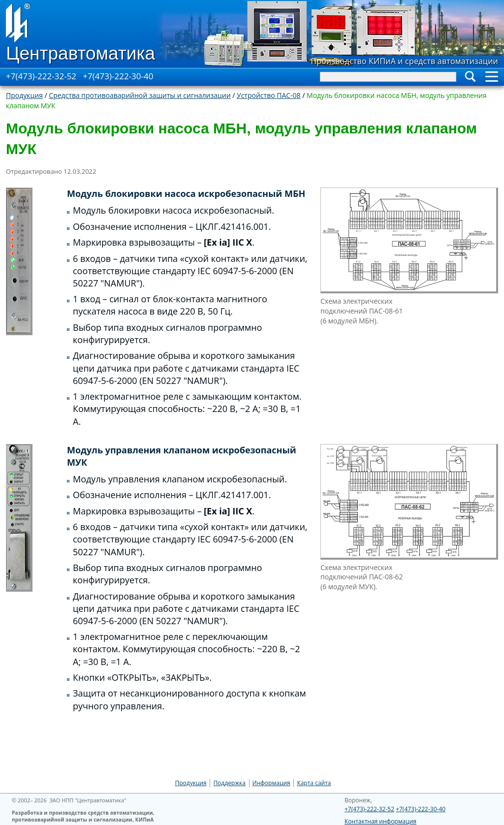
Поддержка (229, 783)
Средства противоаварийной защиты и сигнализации (140, 95)
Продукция (24, 95)
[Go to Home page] (81, 34)
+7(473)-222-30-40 (118, 76)
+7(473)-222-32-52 (41, 76)
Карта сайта (314, 783)
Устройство (269, 95)
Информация (271, 783)
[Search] (388, 77)
